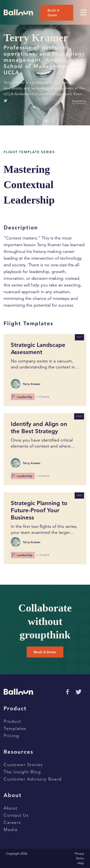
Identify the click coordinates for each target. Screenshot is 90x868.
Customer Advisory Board (33, 779)
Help (81, 863)
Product (12, 721)
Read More (79, 101)
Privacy (79, 854)
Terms (80, 858)
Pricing (11, 736)
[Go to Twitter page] (78, 692)
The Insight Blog (22, 772)
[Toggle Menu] (83, 12)
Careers (12, 822)
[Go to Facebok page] (67, 691)
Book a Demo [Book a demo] (53, 13)
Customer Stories (23, 765)
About (11, 808)
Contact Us (16, 815)
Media (11, 830)
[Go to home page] (18, 12)
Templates (15, 728)
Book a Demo (45, 652)
